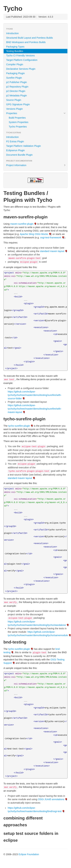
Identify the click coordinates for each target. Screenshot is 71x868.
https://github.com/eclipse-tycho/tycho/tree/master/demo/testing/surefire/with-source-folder (35, 395)
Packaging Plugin (15, 73)
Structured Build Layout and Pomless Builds (29, 38)
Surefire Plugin (14, 78)
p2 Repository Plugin (17, 87)
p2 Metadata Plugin (17, 96)
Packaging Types (15, 47)
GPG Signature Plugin (18, 104)
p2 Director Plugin (16, 91)
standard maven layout (52, 251)
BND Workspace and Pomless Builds (26, 42)
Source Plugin (14, 100)
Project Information (36, 165)
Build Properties (17, 118)
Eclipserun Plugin (15, 150)
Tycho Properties (18, 127)
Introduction (12, 33)
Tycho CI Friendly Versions (20, 56)
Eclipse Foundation (29, 854)
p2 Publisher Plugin (17, 82)
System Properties (19, 122)
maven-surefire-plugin (22, 224)
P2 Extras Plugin (15, 141)
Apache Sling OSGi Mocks (34, 234)
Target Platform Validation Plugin (23, 146)
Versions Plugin (14, 109)
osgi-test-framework (51, 238)
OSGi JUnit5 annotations (51, 799)
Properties (36, 113)
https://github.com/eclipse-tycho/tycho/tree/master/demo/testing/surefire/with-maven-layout (35, 409)
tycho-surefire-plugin (19, 426)
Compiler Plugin (15, 64)
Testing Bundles (15, 51)
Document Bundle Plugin (19, 155)
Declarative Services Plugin (21, 69)
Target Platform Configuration (22, 60)
